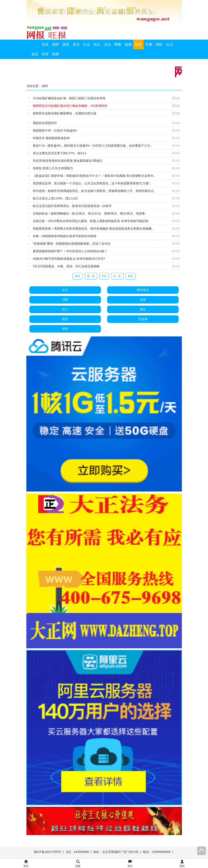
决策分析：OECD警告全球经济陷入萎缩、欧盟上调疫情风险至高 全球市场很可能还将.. (91, 221)
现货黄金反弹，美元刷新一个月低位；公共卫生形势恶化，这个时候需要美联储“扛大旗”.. (92, 183)
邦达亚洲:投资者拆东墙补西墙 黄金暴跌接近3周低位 (68, 161)
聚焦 (66, 44)
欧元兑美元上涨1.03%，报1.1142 (55, 198)
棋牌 (56, 54)
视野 (56, 44)
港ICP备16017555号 (48, 852)
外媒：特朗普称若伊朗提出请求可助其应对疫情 (65, 236)
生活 (170, 44)
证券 (143, 300)
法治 (107, 44)
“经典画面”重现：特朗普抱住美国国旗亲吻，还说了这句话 (72, 244)
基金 (143, 309)
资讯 (45, 44)
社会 (87, 44)
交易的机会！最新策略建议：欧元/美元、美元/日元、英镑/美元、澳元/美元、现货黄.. (90, 213)
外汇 (65, 309)
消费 (65, 300)
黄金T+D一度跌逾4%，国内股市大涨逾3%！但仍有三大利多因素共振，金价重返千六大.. (92, 146)
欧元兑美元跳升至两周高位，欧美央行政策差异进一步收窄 (72, 206)
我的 (182, 864)
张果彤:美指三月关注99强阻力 (53, 168)
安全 (65, 290)
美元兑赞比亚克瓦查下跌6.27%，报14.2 (60, 153)
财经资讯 (143, 290)
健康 (128, 44)
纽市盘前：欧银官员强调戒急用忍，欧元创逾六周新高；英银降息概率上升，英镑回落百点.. (94, 191)
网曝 (118, 44)
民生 (97, 44)
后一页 (117, 276)
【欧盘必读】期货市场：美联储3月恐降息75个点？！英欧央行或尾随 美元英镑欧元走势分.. (94, 176)
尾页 (130, 276)
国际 (159, 44)
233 (104, 276)
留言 (130, 864)
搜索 (78, 864)
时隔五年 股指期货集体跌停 (51, 138)
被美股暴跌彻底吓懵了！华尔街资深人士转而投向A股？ (70, 251)
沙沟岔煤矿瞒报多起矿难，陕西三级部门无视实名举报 (69, 98)
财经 (138, 44)
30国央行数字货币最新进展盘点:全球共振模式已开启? (69, 259)
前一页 (91, 276)
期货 (65, 319)
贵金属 (143, 319)
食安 (76, 44)
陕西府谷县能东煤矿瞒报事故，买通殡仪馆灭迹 (65, 113)
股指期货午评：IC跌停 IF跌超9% (55, 131)
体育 (45, 54)
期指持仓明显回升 (45, 123)
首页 (35, 54)
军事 (149, 44)
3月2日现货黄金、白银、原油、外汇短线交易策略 (66, 266)
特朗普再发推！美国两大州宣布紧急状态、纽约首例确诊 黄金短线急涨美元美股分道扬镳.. (93, 229)
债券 (65, 329)
